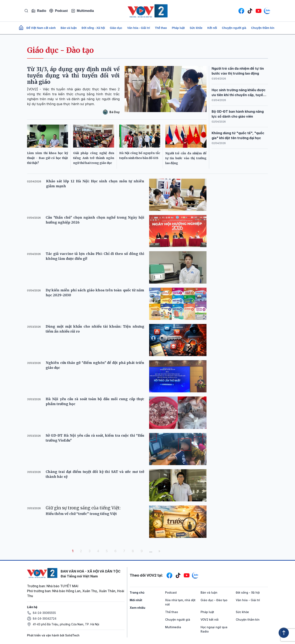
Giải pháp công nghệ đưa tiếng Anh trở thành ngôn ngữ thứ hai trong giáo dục (94, 158)
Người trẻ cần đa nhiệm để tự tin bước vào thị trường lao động (186, 158)
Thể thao (161, 28)
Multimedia (83, 11)
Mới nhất (136, 600)
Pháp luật (178, 28)
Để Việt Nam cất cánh (41, 28)
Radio (39, 11)
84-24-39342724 (45, 618)
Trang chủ (137, 592)
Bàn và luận (69, 28)
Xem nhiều (137, 608)
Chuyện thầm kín (263, 28)
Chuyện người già (234, 28)
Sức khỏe (196, 28)
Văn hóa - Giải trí (139, 28)
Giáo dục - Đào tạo (60, 50)
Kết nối (212, 28)
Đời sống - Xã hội (93, 28)
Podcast (58, 11)
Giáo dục (116, 28)
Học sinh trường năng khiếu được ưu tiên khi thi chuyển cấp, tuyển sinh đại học (239, 95)
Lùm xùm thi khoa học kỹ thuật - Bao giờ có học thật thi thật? (48, 158)
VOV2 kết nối (210, 620)
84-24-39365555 (44, 613)
